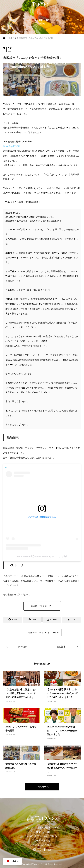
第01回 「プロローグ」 (42, 606)
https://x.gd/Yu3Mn (13, 146)
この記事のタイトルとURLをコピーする (42, 633)
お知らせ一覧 (42, 787)
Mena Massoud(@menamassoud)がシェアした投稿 (42, 556)
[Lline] (32, 620)
